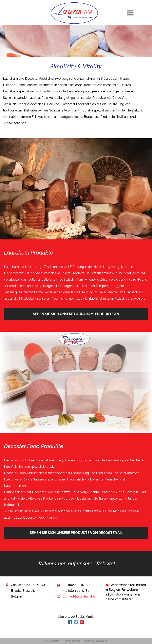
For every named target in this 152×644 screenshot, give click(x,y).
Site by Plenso (72, 641)
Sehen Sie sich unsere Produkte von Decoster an (76, 533)
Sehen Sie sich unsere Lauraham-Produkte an (76, 314)
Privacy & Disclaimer (95, 641)
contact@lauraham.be (79, 596)
